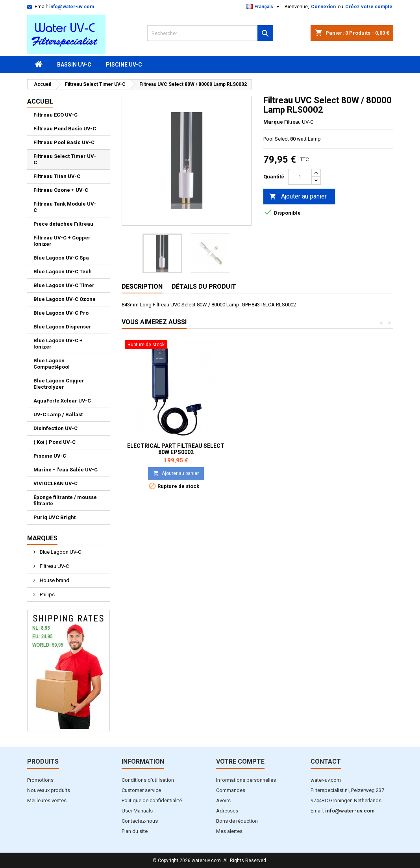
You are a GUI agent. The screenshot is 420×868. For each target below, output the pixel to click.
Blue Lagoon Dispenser (62, 327)
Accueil (40, 101)
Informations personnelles (246, 780)
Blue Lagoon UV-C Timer (64, 285)
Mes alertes (229, 831)
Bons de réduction (237, 821)
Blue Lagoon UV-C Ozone (65, 299)
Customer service (141, 790)
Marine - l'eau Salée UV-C (66, 470)
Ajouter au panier (298, 197)
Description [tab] (142, 287)
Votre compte (240, 761)
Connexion (323, 7)
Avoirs (223, 800)
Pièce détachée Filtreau (63, 224)
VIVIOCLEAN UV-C (56, 483)
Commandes (231, 790)
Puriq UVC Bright (55, 517)
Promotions (40, 780)
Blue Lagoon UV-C (60, 552)
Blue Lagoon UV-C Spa (61, 258)
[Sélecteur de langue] (264, 7)
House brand (54, 580)
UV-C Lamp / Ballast (58, 415)
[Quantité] (300, 177)
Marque (273, 122)
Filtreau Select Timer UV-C (65, 159)
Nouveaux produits (49, 790)
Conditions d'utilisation (148, 780)
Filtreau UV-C (54, 566)
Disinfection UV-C (56, 428)
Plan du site (135, 831)
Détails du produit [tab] (204, 287)
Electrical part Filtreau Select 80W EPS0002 (292, 449)
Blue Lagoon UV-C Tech (63, 272)
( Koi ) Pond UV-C (55, 442)
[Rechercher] (210, 33)
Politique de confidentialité (152, 800)
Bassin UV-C (74, 65)
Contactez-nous (140, 821)
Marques (42, 538)
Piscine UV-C (124, 65)
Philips (47, 594)
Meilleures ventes (47, 800)
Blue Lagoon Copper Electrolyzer (59, 384)
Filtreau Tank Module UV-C (65, 207)
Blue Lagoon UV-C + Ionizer (58, 344)
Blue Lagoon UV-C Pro (61, 313)
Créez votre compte (369, 7)
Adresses (227, 811)
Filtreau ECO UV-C (56, 115)
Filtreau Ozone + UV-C (61, 190)
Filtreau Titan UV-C (57, 176)
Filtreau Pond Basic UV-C (65, 129)
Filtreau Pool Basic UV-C (64, 142)
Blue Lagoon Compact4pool (52, 364)
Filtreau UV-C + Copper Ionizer (62, 241)
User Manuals (137, 811)
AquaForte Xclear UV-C (62, 401)
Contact (326, 761)
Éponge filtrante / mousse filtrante (65, 500)
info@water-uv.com (72, 7)
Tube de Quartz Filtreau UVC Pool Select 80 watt (176, 449)
